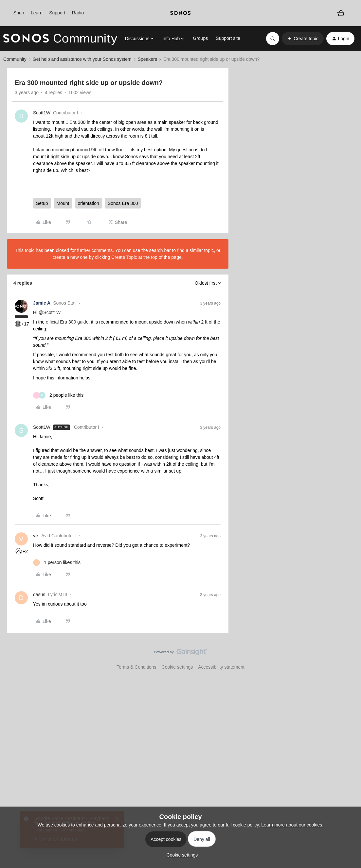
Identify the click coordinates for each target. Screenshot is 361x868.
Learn (37, 13)
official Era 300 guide (67, 322)
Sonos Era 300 (123, 203)
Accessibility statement (221, 667)
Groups (200, 38)
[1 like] (57, 563)
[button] (303, 39)
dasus (39, 594)
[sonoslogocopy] (180, 13)
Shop (19, 13)
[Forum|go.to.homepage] (60, 39)
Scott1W (42, 113)
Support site (228, 38)
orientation (89, 203)
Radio (78, 13)
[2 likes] (58, 395)
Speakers (147, 59)
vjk (36, 536)
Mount (63, 203)
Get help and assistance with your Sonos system (82, 59)
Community (15, 59)
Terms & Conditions (136, 667)
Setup (42, 203)
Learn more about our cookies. (292, 825)
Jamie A (42, 303)
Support (57, 13)
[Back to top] (348, 658)
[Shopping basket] (341, 13)
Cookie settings (177, 667)
